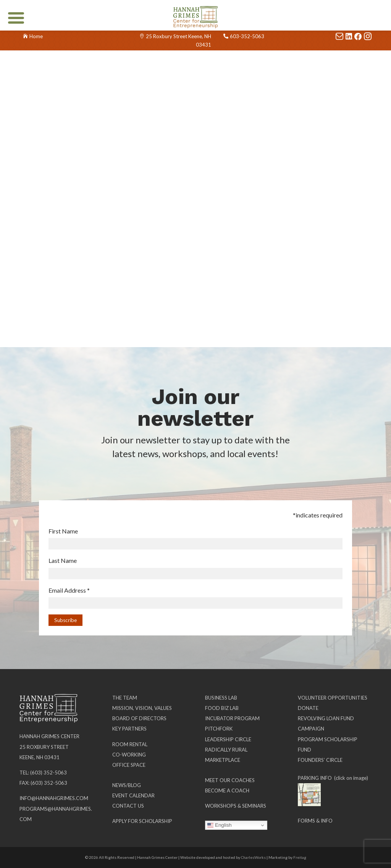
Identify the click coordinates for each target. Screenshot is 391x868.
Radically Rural (226, 750)
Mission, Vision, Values (142, 708)
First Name (63, 531)
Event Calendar (133, 795)
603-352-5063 (247, 36)
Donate (308, 708)
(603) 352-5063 (48, 773)
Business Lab (221, 698)
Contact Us (128, 806)
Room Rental (130, 744)
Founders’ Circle (320, 760)
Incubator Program (232, 718)
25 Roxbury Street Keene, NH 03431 (179, 40)
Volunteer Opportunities (333, 698)
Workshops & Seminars (236, 806)
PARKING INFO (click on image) (333, 778)
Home (36, 36)
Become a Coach (227, 790)
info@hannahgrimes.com (54, 798)
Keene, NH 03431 (40, 757)
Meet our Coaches (230, 780)
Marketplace (223, 760)
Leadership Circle (228, 739)
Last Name (63, 560)
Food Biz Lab (222, 708)
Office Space (129, 765)
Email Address (69, 590)
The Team (125, 698)
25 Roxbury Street (44, 747)
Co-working (129, 755)
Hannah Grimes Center (49, 736)
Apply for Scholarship (142, 821)
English (219, 825)
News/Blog (127, 785)
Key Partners (129, 729)
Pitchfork (219, 729)
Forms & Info (315, 821)
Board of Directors (139, 718)
